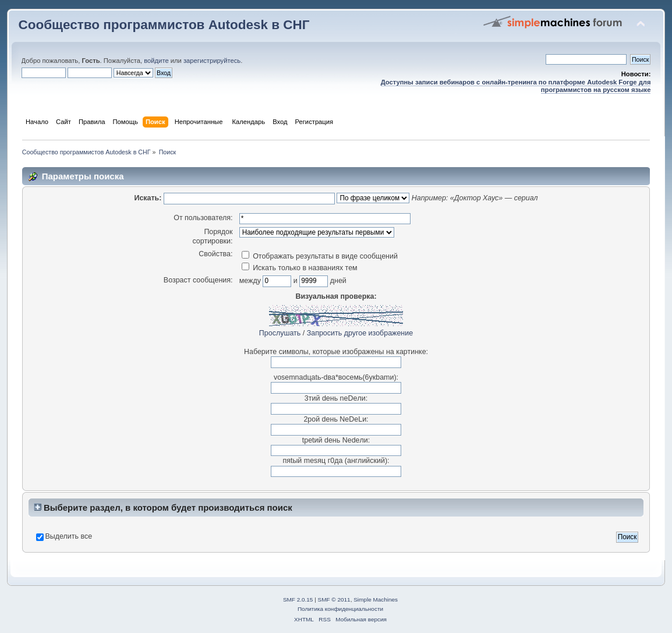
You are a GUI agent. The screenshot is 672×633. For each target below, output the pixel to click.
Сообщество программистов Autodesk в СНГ (164, 25)
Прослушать (280, 333)
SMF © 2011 (334, 600)
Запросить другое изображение (360, 333)
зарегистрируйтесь (212, 61)
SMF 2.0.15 (298, 600)
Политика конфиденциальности (340, 609)
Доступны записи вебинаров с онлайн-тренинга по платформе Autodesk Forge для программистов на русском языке (516, 86)
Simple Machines (376, 600)
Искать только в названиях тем (300, 268)
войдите (156, 61)
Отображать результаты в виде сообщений (320, 256)
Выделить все (69, 536)
